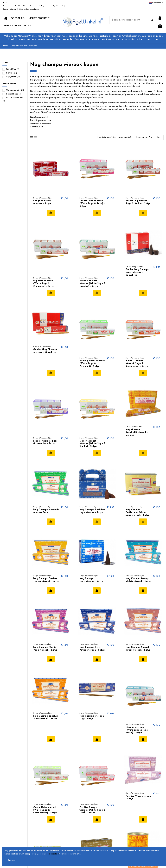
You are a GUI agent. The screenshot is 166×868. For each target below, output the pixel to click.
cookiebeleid (52, 854)
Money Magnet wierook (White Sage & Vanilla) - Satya (92, 444)
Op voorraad (15, 90)
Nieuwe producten (9, 9)
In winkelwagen (51, 213)
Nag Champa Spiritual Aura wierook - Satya (46, 717)
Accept (11, 860)
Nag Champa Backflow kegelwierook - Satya (92, 511)
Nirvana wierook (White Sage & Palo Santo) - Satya (137, 730)
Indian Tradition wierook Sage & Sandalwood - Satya (137, 364)
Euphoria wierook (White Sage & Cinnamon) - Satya (44, 284)
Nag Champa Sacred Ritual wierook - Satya (138, 649)
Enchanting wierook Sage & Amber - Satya (138, 202)
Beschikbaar (14, 94)
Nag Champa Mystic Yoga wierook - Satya (45, 649)
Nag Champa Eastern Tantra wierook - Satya (46, 580)
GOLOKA (13, 69)
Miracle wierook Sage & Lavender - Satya (45, 442)
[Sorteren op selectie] (143, 137)
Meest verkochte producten (29, 9)
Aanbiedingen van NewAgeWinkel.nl (49, 6)
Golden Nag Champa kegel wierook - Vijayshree (137, 272)
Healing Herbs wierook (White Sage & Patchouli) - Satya (92, 364)
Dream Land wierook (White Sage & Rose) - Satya (92, 204)
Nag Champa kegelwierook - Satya (91, 580)
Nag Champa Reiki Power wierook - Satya (92, 649)
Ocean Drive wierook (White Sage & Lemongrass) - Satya (45, 810)
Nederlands (156, 3)
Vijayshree (13, 77)
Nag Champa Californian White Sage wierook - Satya (137, 513)
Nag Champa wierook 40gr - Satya (92, 717)
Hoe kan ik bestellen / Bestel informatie (17, 6)
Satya (12, 73)
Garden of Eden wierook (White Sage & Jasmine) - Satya (92, 284)
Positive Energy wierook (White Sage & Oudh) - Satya (92, 810)
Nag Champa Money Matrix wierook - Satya (138, 580)
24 (159, 137)
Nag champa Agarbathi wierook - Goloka (137, 433)
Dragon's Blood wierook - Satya (42, 202)
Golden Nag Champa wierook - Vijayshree (45, 351)
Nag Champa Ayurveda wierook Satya (46, 511)
